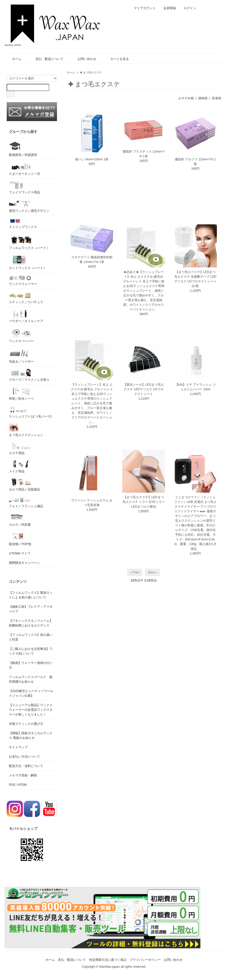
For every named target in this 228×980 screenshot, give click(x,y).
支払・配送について (46, 59)
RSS (12, 785)
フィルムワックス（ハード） (29, 242)
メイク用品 (20, 467)
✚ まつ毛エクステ (91, 72)
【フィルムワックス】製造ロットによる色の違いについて (31, 595)
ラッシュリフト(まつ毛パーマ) (30, 412)
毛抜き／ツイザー (21, 356)
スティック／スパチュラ (26, 297)
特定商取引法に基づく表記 (108, 960)
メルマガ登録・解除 (23, 775)
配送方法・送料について (26, 766)
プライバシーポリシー (145, 960)
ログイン (188, 8)
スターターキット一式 (24, 169)
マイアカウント (142, 8)
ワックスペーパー (21, 335)
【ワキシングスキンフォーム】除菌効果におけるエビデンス (31, 623)
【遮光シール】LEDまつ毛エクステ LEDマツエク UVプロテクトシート (144, 389)
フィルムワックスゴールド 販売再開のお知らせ (31, 679)
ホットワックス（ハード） (28, 262)
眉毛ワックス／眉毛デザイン (29, 206)
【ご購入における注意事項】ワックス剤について (31, 651)
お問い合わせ (84, 59)
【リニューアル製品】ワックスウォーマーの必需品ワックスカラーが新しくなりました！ (31, 710)
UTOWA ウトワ (20, 553)
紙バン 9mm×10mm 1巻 (92, 159)
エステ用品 (20, 448)
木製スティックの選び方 (26, 724)
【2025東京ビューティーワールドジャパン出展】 (31, 693)
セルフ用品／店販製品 (24, 485)
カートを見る (116, 59)
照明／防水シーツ (21, 394)
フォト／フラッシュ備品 (26, 502)
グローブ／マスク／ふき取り (29, 375)
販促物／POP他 (20, 539)
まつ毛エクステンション (26, 430)
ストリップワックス (23, 223)
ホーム (13, 59)
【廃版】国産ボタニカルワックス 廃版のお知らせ (31, 735)
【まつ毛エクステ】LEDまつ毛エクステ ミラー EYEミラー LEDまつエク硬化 (144, 502)
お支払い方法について (24, 757)
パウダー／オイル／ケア (26, 316)
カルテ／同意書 (20, 520)
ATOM (22, 785)
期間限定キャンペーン (24, 563)
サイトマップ (18, 747)
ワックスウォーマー (23, 280)
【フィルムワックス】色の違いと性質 (31, 637)
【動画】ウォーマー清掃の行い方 (31, 665)
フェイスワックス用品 (24, 187)
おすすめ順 (186, 98)
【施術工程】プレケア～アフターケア (31, 609)
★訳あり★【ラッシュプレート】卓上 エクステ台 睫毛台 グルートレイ (143, 277)
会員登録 (167, 8)
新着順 (217, 98)
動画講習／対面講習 (23, 148)
